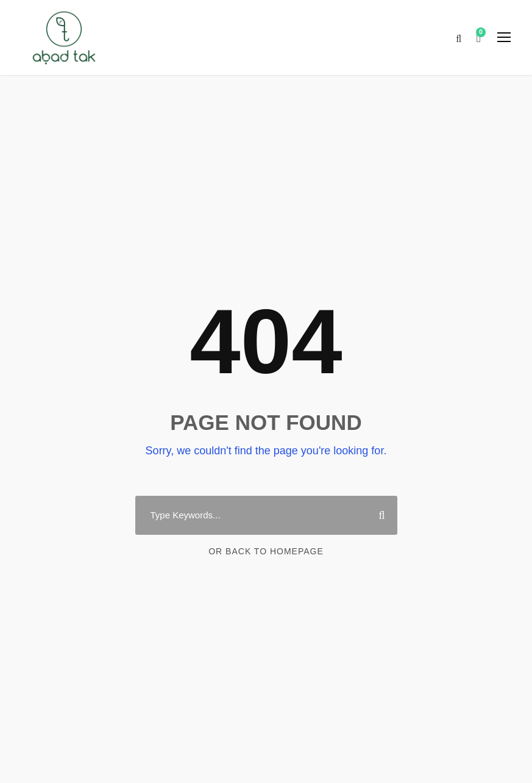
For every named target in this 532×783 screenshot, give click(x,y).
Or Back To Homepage (266, 551)
